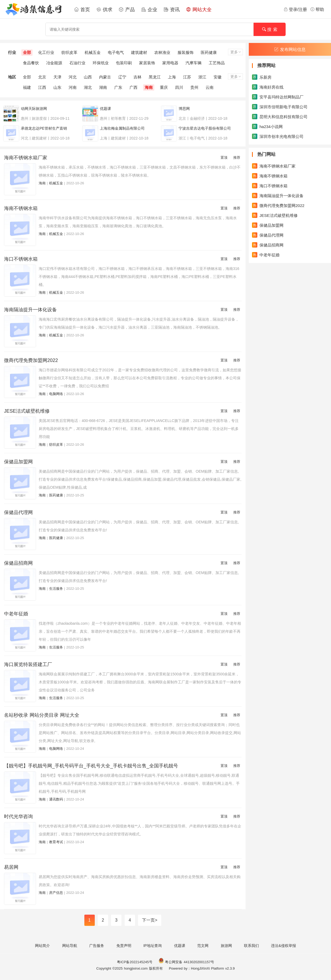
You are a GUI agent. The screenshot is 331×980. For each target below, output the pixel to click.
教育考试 (56, 842)
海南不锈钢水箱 (21, 208)
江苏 (187, 77)
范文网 (203, 946)
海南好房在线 (268, 87)
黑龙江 (155, 77)
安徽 (218, 77)
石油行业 (77, 63)
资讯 (172, 10)
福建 (27, 87)
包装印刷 (124, 63)
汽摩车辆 (194, 63)
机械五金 (93, 52)
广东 (118, 87)
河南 (73, 87)
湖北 (88, 87)
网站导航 (70, 946)
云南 (210, 87)
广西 (133, 87)
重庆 (164, 87)
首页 (82, 10)
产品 (127, 10)
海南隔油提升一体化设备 (30, 310)
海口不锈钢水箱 (21, 259)
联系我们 (251, 946)
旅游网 (226, 946)
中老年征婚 (16, 614)
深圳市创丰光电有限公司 (278, 136)
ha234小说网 (267, 126)
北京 (42, 77)
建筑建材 (139, 52)
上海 (172, 77)
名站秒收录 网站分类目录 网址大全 (42, 715)
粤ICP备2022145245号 (135, 962)
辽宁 (122, 77)
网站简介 (42, 946)
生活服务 (56, 589)
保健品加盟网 (18, 462)
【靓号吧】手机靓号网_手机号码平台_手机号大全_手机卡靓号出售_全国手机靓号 (91, 766)
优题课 (180, 946)
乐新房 (262, 77)
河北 (73, 77)
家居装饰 (147, 63)
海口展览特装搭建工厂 (28, 664)
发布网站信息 (290, 49)
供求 (104, 10)
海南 (149, 87)
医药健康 (209, 52)
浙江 (202, 77)
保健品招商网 (18, 563)
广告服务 (97, 946)
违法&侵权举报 (283, 946)
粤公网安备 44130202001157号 (186, 962)
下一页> (150, 920)
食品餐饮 (31, 63)
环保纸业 (101, 63)
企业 (149, 10)
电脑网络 (56, 394)
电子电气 (116, 52)
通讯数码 (56, 799)
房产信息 (56, 893)
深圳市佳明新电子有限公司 (280, 107)
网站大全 (199, 10)
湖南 (103, 87)
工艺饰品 (217, 63)
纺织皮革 (69, 52)
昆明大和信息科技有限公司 (280, 117)
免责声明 (124, 946)
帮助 (317, 9)
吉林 (137, 77)
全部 (27, 52)
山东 (57, 87)
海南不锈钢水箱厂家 (26, 158)
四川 (179, 87)
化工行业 (46, 52)
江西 (42, 87)
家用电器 (170, 63)
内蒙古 (105, 77)
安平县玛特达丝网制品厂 (278, 97)
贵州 (194, 87)
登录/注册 (295, 9)
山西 (88, 77)
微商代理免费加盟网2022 (31, 360)
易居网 (11, 867)
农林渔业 (162, 52)
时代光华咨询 (18, 816)
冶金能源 (54, 63)
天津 (57, 77)
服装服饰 (186, 52)
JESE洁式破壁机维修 (27, 411)
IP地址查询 (153, 946)
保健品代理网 (18, 512)
